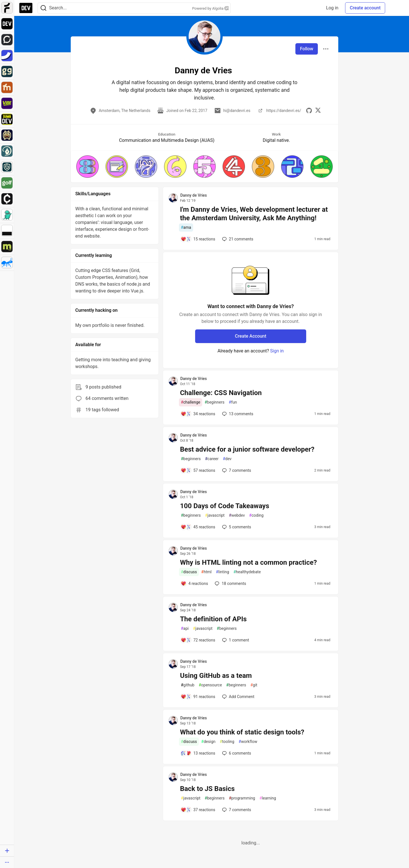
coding (256, 515)
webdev (237, 515)
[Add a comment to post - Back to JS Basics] (198, 810)
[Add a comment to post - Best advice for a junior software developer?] (198, 470)
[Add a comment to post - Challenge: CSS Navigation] (198, 414)
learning (268, 798)
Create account (365, 8)
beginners (214, 402)
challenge (191, 402)
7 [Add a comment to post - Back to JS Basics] (236, 810)
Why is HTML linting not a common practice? (249, 562)
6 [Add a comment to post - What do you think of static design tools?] (236, 753)
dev (227, 459)
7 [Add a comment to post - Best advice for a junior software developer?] (236, 470)
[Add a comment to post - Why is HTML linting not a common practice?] (194, 583)
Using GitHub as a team (216, 676)
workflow (248, 742)
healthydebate (247, 572)
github (188, 685)
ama (186, 228)
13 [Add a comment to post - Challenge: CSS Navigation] (237, 414)
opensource (210, 685)
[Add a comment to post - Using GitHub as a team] (198, 697)
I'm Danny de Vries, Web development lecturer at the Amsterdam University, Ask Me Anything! (254, 214)
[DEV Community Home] (26, 8)
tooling (227, 742)
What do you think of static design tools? (242, 732)
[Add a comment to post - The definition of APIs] (198, 640)
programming (242, 798)
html (206, 572)
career (212, 459)
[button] (88, 167)
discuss (189, 572)
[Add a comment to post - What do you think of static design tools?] (198, 753)
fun (233, 402)
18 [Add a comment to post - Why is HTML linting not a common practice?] (230, 583)
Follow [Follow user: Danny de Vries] (307, 49)
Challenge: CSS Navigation (221, 393)
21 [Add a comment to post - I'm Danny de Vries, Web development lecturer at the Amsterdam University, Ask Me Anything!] (237, 239)
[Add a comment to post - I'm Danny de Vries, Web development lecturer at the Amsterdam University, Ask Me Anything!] (198, 239)
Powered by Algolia (210, 8)
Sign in (277, 351)
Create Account (251, 336)
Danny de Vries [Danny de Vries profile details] (194, 195)
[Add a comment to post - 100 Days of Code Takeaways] (198, 527)
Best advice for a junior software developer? (247, 449)
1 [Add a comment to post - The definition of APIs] (235, 640)
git (254, 685)
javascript (215, 515)
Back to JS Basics (207, 789)
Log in (332, 8)
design (208, 742)
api (185, 629)
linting (223, 572)
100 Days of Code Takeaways (225, 506)
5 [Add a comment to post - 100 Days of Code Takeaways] (236, 527)
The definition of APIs (213, 619)
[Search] (43, 8)
